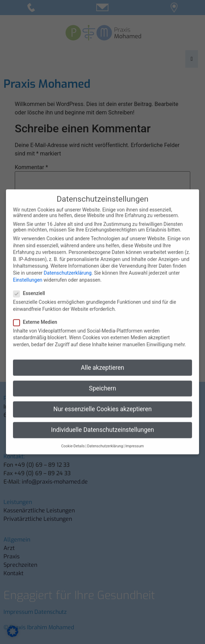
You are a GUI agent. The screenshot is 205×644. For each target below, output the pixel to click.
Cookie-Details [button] (73, 439)
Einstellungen (28, 272)
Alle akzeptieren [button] (102, 360)
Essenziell (31, 286)
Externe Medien (37, 314)
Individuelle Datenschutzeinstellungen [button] (102, 422)
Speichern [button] (102, 381)
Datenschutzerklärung (68, 265)
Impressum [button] (135, 439)
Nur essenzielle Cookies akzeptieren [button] (102, 401)
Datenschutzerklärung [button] (105, 439)
